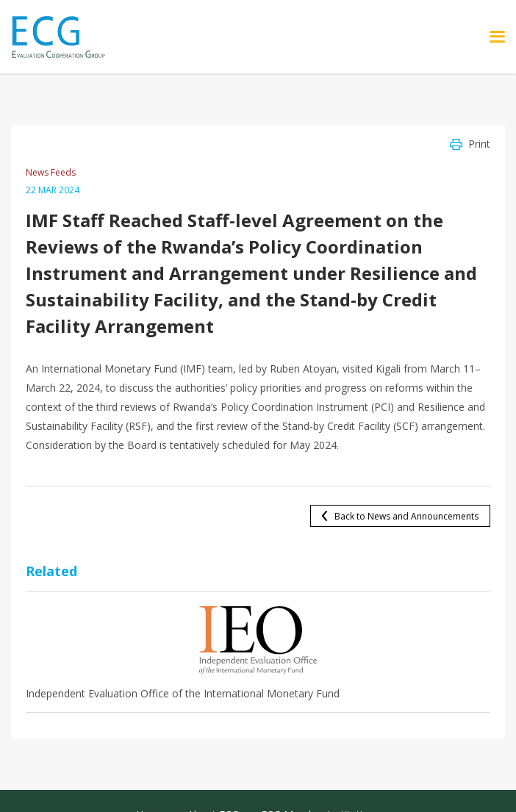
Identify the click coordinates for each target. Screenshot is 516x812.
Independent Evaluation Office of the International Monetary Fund (183, 693)
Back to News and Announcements (406, 516)
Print (479, 144)
